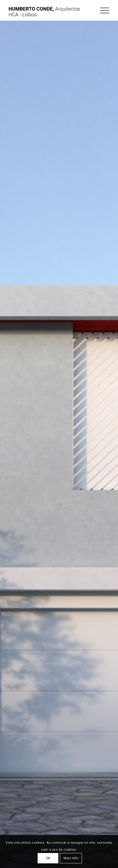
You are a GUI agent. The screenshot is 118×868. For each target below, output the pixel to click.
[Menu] (102, 10)
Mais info (71, 858)
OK (48, 858)
